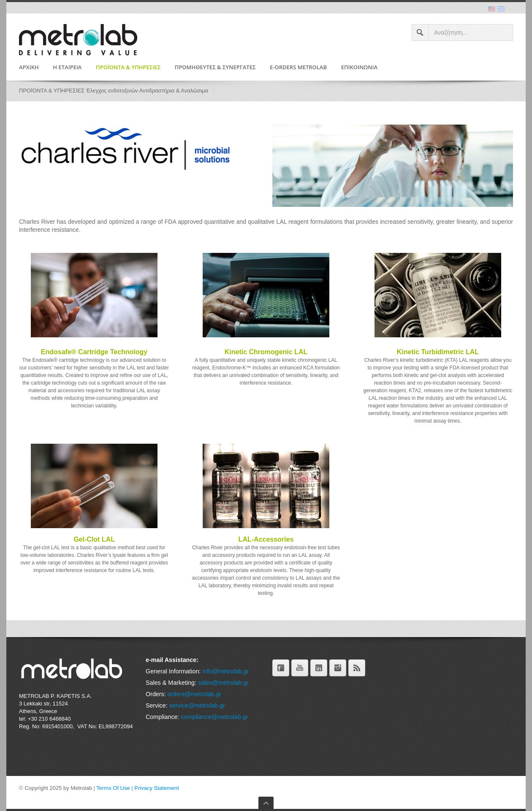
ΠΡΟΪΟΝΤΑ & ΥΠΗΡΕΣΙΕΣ (128, 68)
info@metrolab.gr (225, 671)
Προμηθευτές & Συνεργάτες (215, 68)
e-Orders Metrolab (298, 68)
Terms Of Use (113, 788)
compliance (196, 717)
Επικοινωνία (359, 68)
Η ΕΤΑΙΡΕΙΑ (67, 68)
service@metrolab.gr (197, 705)
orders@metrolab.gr (194, 694)
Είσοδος (29, 795)
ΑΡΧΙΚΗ (29, 68)
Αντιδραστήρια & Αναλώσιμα (174, 91)
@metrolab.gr (230, 717)
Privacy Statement (157, 788)
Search (420, 33)
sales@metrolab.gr (223, 683)
